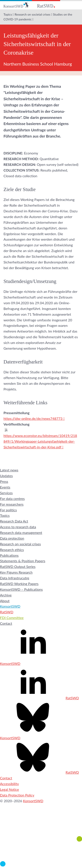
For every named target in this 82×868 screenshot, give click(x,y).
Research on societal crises (32, 14)
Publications (9, 555)
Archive (6, 595)
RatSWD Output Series (18, 566)
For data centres (12, 498)
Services (6, 493)
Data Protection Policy (17, 795)
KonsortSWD (10, 606)
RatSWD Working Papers (19, 584)
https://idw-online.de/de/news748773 (33, 418)
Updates (6, 476)
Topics (8, 14)
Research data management (21, 532)
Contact (6, 623)
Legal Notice (10, 789)
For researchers (12, 504)
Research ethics (12, 550)
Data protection (12, 538)
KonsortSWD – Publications (21, 589)
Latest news (9, 470)
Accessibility (9, 784)
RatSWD (7, 612)
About (5, 601)
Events (5, 487)
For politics (8, 510)
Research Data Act (14, 521)
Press (4, 481)
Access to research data (18, 527)
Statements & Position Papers (23, 561)
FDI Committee (12, 618)
